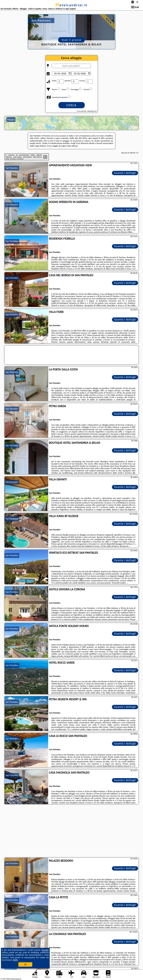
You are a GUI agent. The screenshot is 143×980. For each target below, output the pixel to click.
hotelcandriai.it (71, 5)
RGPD (16, 960)
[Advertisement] (71, 831)
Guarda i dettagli (125, 173)
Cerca (71, 105)
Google (45, 950)
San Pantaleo (12, 168)
